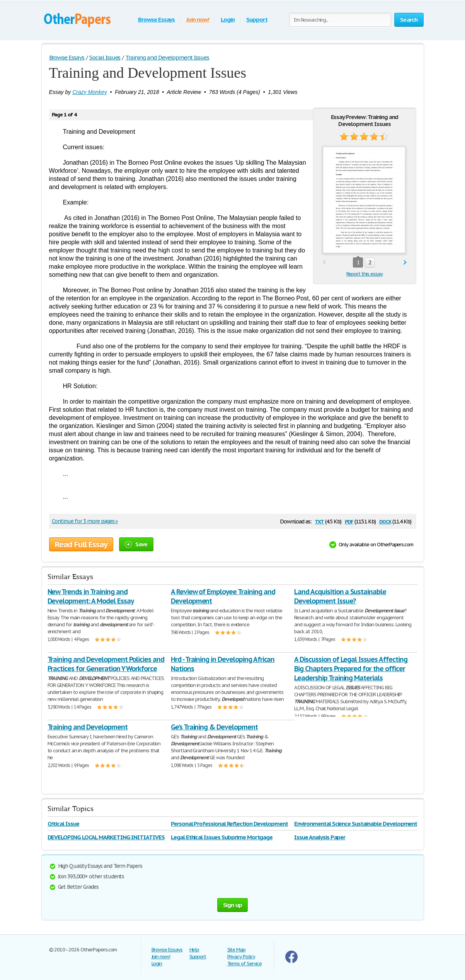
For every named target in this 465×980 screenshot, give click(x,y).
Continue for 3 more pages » (85, 521)
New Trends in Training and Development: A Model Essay (91, 596)
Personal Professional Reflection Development (229, 824)
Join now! (198, 20)
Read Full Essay (81, 544)
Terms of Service (244, 964)
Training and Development (88, 727)
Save (136, 544)
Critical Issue (63, 824)
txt (319, 521)
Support (257, 20)
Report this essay (364, 274)
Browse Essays (156, 20)
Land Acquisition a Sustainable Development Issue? (340, 596)
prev (324, 263)
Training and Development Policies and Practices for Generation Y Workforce (106, 664)
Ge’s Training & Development (214, 727)
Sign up (233, 905)
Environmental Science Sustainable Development (356, 824)
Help (194, 950)
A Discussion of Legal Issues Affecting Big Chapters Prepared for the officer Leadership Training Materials (351, 669)
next (405, 263)
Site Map (237, 950)
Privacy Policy (241, 957)
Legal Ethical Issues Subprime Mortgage (222, 837)
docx (385, 521)
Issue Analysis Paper (320, 837)
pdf (349, 521)
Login (228, 20)
